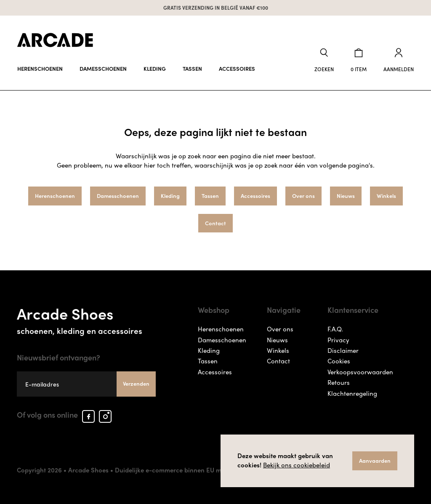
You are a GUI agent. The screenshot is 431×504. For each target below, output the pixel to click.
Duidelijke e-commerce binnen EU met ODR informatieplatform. (208, 470)
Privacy (338, 340)
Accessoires (237, 68)
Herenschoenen (40, 68)
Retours (339, 382)
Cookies (339, 361)
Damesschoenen (103, 68)
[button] (324, 60)
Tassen (192, 68)
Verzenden (136, 383)
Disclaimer (343, 350)
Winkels (386, 196)
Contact (215, 223)
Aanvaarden (375, 460)
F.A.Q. (335, 329)
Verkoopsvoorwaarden (360, 372)
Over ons (303, 196)
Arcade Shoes (86, 319)
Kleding (155, 68)
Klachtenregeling (352, 393)
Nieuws (346, 196)
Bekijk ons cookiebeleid (297, 465)
